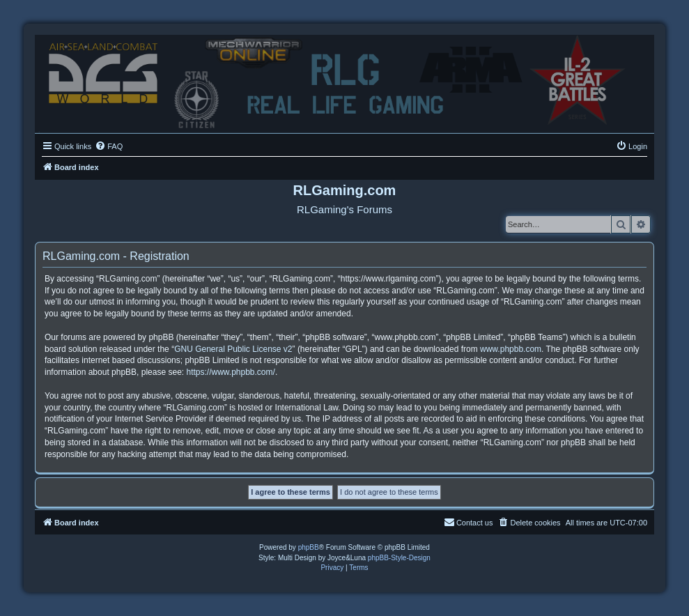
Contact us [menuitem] (469, 522)
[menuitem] (109, 146)
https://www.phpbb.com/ (230, 372)
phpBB (309, 547)
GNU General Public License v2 (233, 349)
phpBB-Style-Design (399, 558)
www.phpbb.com (511, 349)
